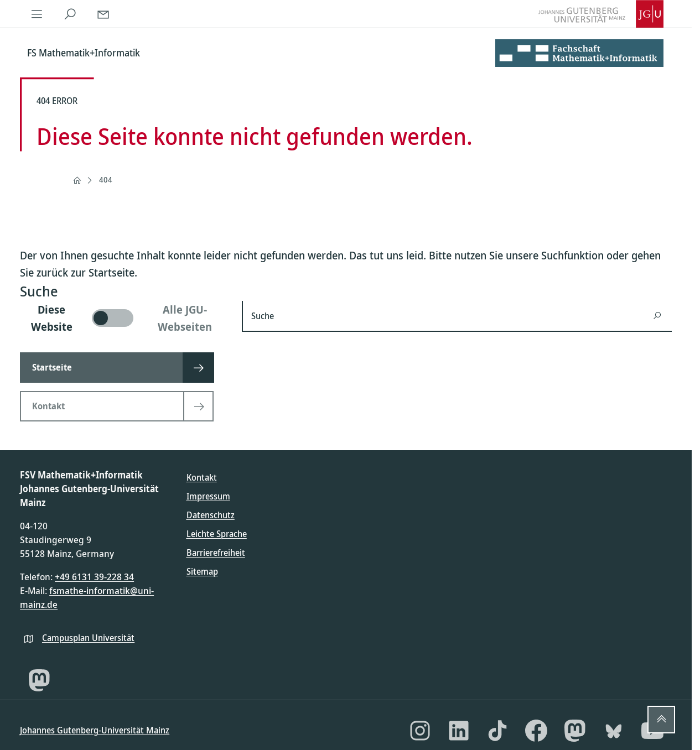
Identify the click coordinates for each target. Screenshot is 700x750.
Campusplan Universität (88, 638)
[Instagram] (420, 731)
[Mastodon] (39, 680)
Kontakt (202, 477)
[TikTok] (497, 731)
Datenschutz (211, 515)
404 (106, 179)
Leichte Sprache (217, 534)
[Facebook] (536, 731)
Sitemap (202, 571)
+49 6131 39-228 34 (94, 577)
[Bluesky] (614, 731)
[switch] (124, 318)
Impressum (208, 496)
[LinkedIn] (459, 731)
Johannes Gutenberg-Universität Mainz (95, 730)
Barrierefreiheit (216, 553)
